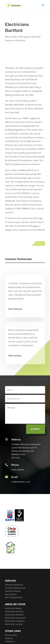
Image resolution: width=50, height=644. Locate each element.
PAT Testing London (14, 597)
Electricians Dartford (14, 615)
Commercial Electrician (15, 588)
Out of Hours (11, 594)
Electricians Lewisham (15, 621)
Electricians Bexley (13, 608)
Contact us (10, 641)
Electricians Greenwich (15, 618)
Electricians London (14, 624)
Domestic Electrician (14, 585)
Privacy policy (11, 635)
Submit (36, 429)
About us (9, 638)
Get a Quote (27, 52)
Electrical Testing (13, 591)
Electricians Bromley (14, 611)
